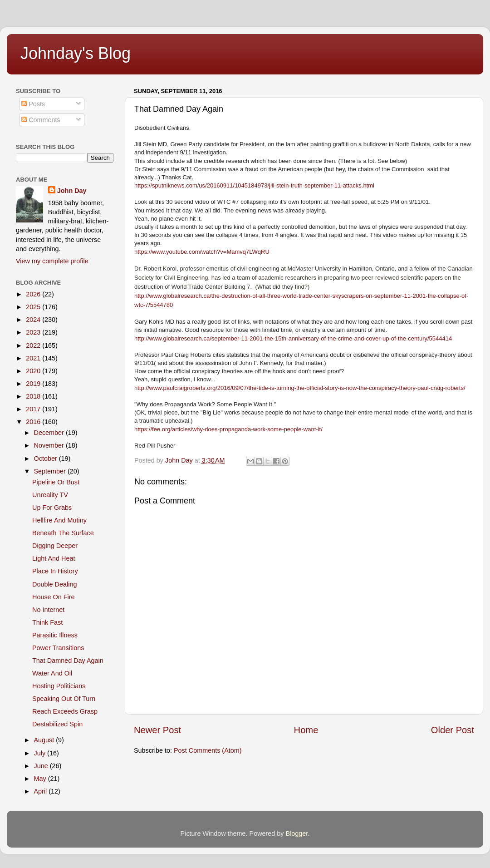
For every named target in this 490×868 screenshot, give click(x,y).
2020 (34, 371)
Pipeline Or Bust (56, 482)
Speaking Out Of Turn (64, 699)
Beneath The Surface (63, 533)
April (42, 791)
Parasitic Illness (55, 635)
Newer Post (157, 730)
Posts (33, 104)
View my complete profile (52, 261)
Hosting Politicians (59, 686)
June (42, 766)
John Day (72, 191)
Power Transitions (58, 648)
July (41, 753)
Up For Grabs (52, 508)
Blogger (297, 833)
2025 (34, 307)
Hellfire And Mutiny (59, 520)
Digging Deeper (55, 546)
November (50, 445)
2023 (34, 332)
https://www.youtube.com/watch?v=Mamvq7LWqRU (202, 252)
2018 (34, 396)
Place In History (55, 571)
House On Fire (54, 597)
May (41, 779)
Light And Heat (54, 558)
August (45, 740)
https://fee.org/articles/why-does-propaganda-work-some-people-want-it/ (228, 429)
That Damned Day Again (68, 661)
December (50, 433)
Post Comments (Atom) (208, 750)
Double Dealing (54, 584)
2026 (34, 294)
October (47, 459)
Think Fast (47, 622)
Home (306, 730)
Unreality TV (50, 495)
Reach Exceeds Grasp (65, 711)
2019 (34, 384)
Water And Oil (52, 673)
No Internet (48, 610)
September (51, 471)
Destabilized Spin (57, 724)
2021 (34, 358)
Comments (41, 120)
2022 (34, 345)
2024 (34, 320)
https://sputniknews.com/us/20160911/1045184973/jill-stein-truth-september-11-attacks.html (254, 185)
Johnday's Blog (76, 53)
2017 (34, 409)
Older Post (453, 730)
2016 (34, 422)
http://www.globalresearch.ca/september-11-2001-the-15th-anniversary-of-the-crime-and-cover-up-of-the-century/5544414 (293, 338)
